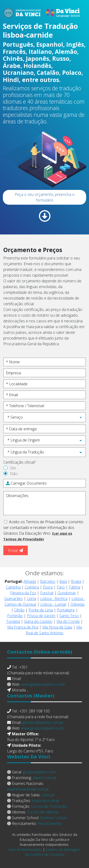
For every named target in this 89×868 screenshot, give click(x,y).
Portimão (15, 616)
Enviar (16, 550)
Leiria (31, 599)
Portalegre (66, 610)
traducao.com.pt (46, 801)
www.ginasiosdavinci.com (42, 728)
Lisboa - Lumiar (53, 604)
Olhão (19, 610)
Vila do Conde (68, 621)
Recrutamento (50, 823)
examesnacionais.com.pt (28, 789)
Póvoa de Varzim (41, 616)
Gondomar (67, 593)
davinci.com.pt (44, 778)
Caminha (13, 587)
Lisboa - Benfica (54, 599)
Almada (30, 581)
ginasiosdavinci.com (39, 772)
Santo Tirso (69, 616)
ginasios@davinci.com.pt (43, 722)
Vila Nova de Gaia (57, 627)
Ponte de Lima (41, 610)
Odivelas (78, 604)
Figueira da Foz (23, 593)
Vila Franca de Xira (23, 627)
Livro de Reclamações (25, 850)
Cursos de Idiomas (43, 812)
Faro (61, 587)
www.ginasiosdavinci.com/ (43, 684)
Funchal (47, 593)
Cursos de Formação (49, 806)
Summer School (53, 818)
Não (14, 474)
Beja (63, 581)
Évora (48, 587)
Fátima (75, 587)
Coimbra (32, 587)
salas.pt (48, 795)
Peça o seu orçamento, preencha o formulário (45, 197)
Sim (13, 468)
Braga (76, 581)
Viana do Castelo (38, 621)
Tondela (13, 621)
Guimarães (14, 599)
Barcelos (48, 581)
